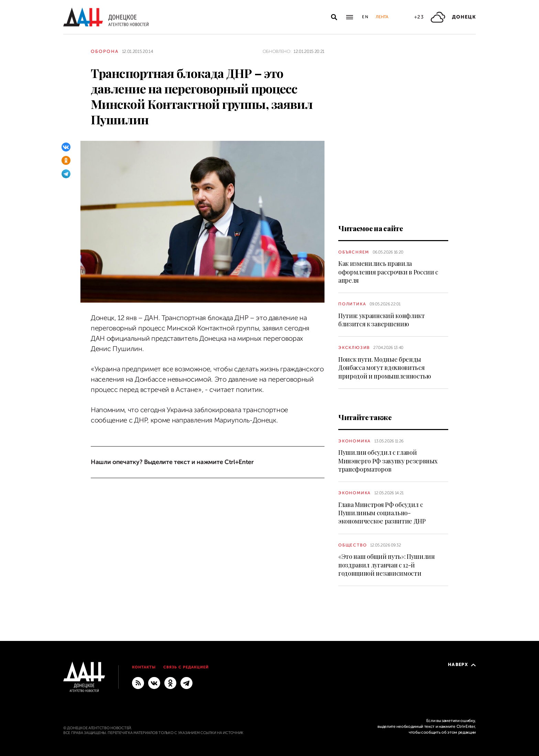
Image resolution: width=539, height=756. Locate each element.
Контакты (144, 667)
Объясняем (354, 252)
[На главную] (106, 17)
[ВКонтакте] (66, 147)
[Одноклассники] (66, 160)
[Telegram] (66, 174)
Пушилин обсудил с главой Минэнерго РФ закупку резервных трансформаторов (388, 461)
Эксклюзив (354, 348)
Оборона (105, 51)
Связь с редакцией (186, 667)
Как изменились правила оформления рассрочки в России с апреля (388, 272)
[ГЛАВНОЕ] (186, 683)
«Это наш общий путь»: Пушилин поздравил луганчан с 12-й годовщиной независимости (387, 565)
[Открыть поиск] (334, 17)
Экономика (355, 441)
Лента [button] (382, 17)
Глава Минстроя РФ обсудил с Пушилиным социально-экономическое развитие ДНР (382, 513)
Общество (353, 545)
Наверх (462, 664)
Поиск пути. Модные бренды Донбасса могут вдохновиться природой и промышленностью (385, 368)
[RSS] (138, 683)
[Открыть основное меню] (350, 17)
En (366, 17)
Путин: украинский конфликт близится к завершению (382, 320)
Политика (352, 304)
